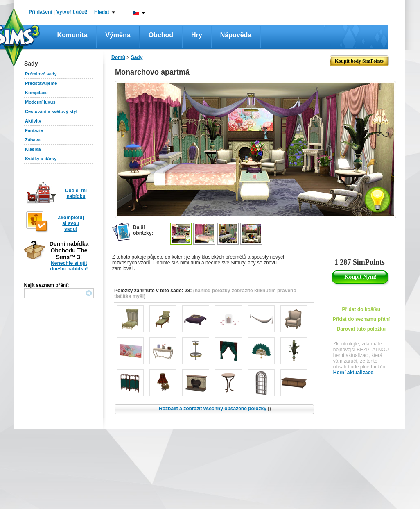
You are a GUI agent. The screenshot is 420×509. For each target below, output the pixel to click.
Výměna (118, 35)
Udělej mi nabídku (76, 193)
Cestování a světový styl (51, 111)
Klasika (33, 149)
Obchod (161, 35)
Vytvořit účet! (72, 12)
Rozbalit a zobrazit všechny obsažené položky (215, 409)
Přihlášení (40, 12)
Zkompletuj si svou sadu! (71, 223)
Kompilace (36, 93)
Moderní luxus (40, 102)
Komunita (72, 35)
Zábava (33, 140)
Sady (137, 57)
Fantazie (34, 130)
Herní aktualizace (353, 373)
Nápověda (236, 35)
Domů (118, 57)
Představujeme (41, 83)
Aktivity (33, 121)
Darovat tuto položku (361, 329)
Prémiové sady (41, 74)
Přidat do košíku (361, 309)
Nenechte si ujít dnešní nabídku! (69, 266)
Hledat (102, 12)
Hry (197, 35)
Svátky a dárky (41, 159)
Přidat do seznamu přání (361, 319)
